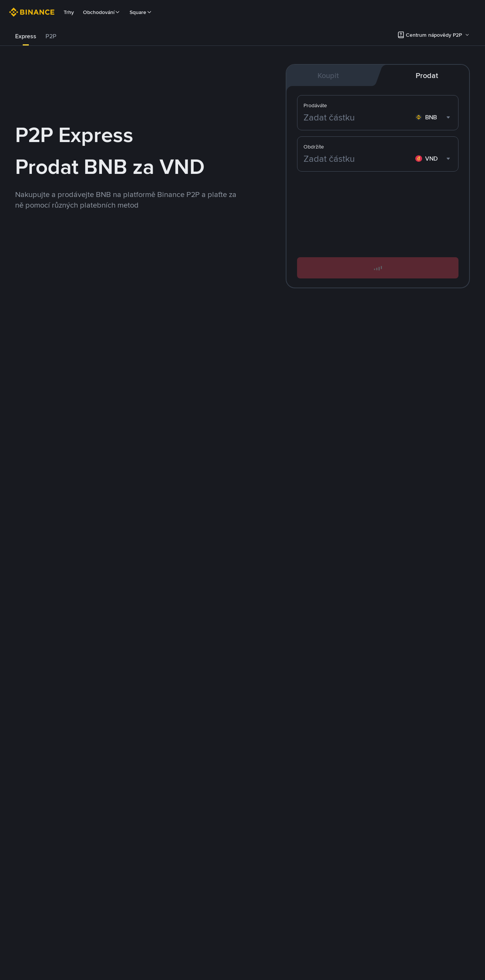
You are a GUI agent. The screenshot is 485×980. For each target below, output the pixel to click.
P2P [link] (51, 36)
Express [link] (26, 36)
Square (141, 12)
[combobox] (434, 159)
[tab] (26, 36)
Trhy (69, 12)
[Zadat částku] (358, 159)
